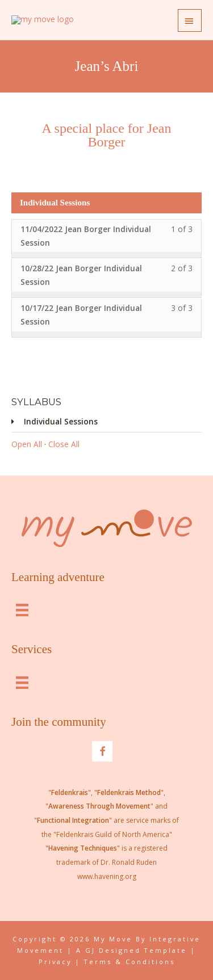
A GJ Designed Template (131, 950)
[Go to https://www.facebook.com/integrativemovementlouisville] (102, 751)
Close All (64, 444)
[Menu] (22, 609)
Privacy (55, 962)
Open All (27, 444)
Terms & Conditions (130, 962)
